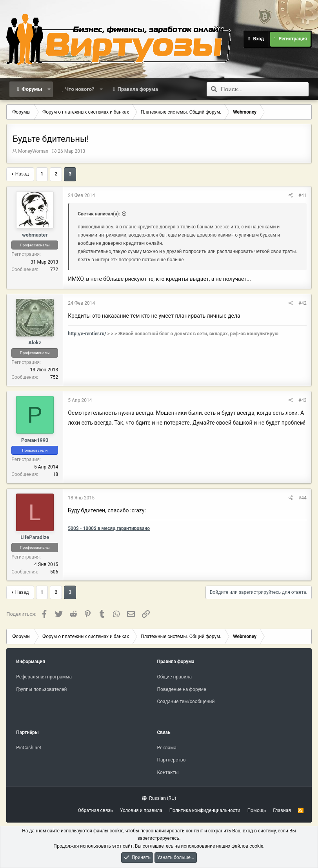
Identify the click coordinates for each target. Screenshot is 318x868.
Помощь (257, 810)
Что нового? (80, 89)
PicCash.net (29, 748)
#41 (303, 195)
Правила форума (138, 89)
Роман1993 (35, 440)
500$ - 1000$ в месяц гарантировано (109, 528)
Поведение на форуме (182, 689)
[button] (49, 89)
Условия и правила (141, 810)
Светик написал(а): (99, 214)
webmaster (35, 235)
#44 (303, 498)
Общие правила (174, 677)
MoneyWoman (33, 151)
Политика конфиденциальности (205, 810)
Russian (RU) (159, 798)
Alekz (35, 343)
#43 (303, 400)
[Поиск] (265, 89)
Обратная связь (95, 810)
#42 (303, 303)
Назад (22, 174)
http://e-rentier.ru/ (87, 334)
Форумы (32, 89)
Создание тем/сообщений (186, 702)
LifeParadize (35, 537)
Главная (282, 810)
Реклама (167, 748)
